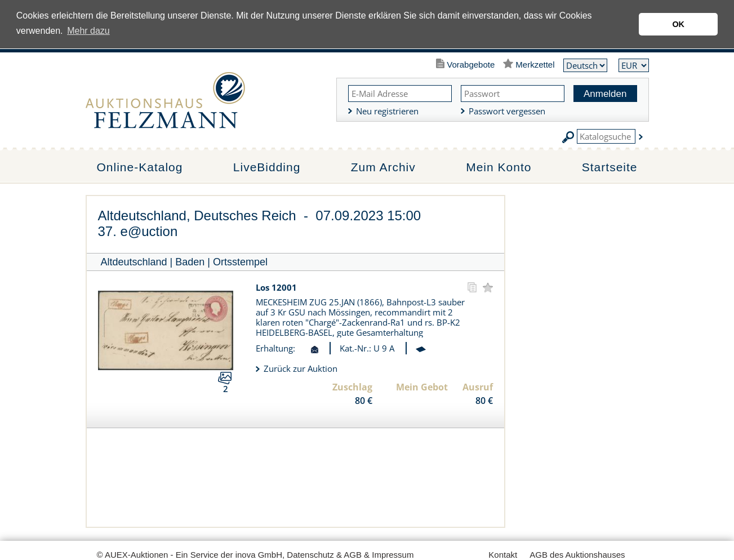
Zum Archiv (383, 167)
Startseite (610, 167)
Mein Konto (499, 167)
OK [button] (678, 24)
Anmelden (605, 94)
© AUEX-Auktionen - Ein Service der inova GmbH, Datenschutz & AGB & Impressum (255, 555)
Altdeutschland (134, 262)
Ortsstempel (240, 262)
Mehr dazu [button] (88, 31)
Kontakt (503, 555)
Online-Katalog (140, 167)
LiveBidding (267, 167)
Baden (190, 262)
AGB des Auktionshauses (577, 555)
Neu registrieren (387, 111)
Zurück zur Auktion (301, 368)
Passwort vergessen (507, 111)
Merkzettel (535, 65)
